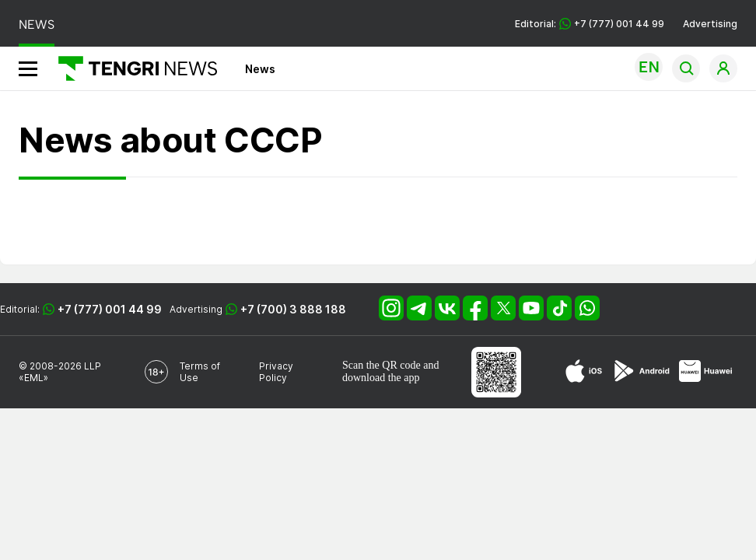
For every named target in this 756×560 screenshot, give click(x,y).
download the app (381, 378)
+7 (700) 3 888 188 (293, 309)
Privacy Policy (276, 372)
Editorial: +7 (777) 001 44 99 (590, 24)
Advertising (710, 24)
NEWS (37, 24)
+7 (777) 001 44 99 (110, 309)
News (260, 69)
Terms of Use (200, 372)
